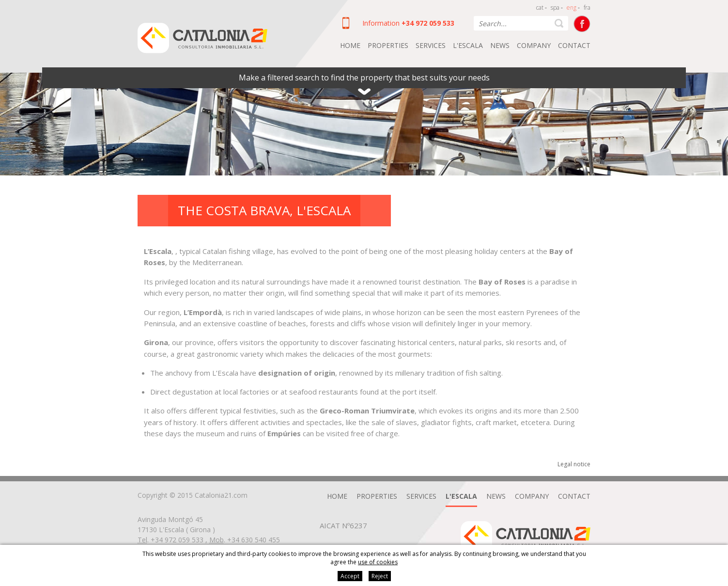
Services (431, 45)
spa (555, 8)
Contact (574, 45)
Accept (350, 576)
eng (572, 8)
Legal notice (574, 464)
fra (587, 8)
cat (540, 8)
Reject (380, 576)
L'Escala (468, 45)
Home (350, 45)
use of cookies (378, 562)
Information (381, 23)
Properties (388, 45)
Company (534, 45)
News (500, 45)
